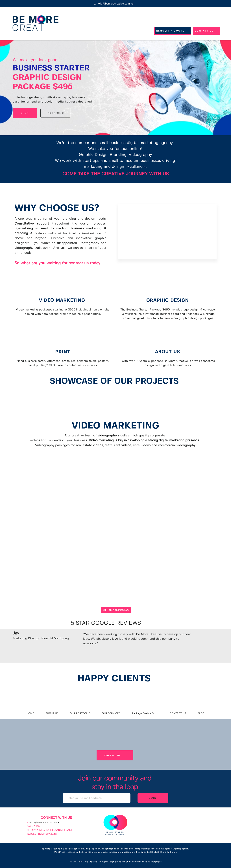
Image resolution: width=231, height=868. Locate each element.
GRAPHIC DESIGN (168, 300)
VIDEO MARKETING (63, 300)
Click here (152, 318)
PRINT (63, 352)
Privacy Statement (152, 862)
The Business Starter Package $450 (145, 310)
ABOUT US (168, 352)
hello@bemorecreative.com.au (45, 823)
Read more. (184, 365)
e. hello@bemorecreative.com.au (114, 4)
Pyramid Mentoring (55, 638)
